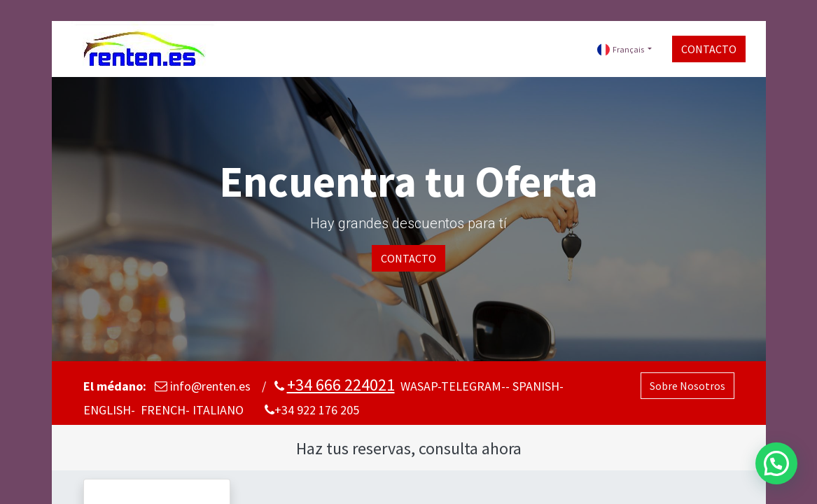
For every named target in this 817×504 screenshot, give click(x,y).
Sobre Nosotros (687, 386)
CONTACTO (707, 49)
